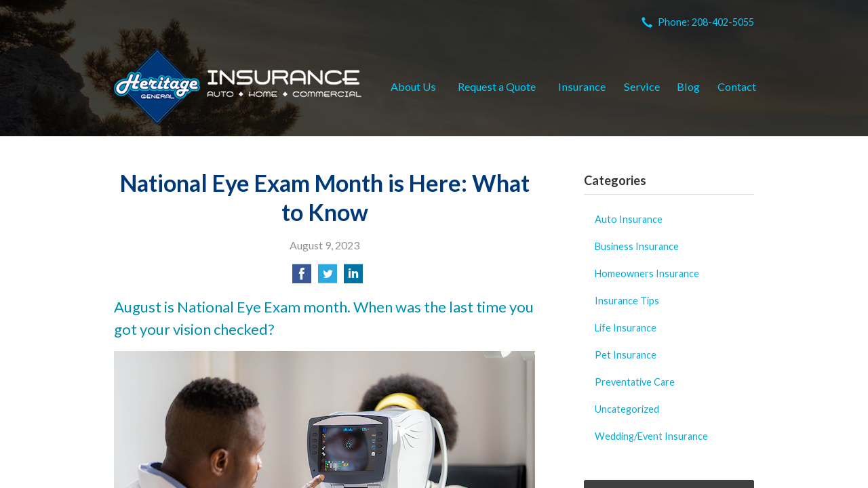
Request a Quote (497, 86)
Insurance (582, 86)
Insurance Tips (627, 301)
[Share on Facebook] (302, 278)
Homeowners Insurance (647, 273)
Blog (688, 86)
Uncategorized (627, 409)
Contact (737, 86)
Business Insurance (637, 246)
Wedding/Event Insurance (651, 436)
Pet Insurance (626, 355)
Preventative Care (635, 382)
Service (642, 86)
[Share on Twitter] (328, 278)
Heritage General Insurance (238, 87)
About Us (413, 86)
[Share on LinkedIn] (353, 278)
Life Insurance (626, 328)
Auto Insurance (629, 219)
